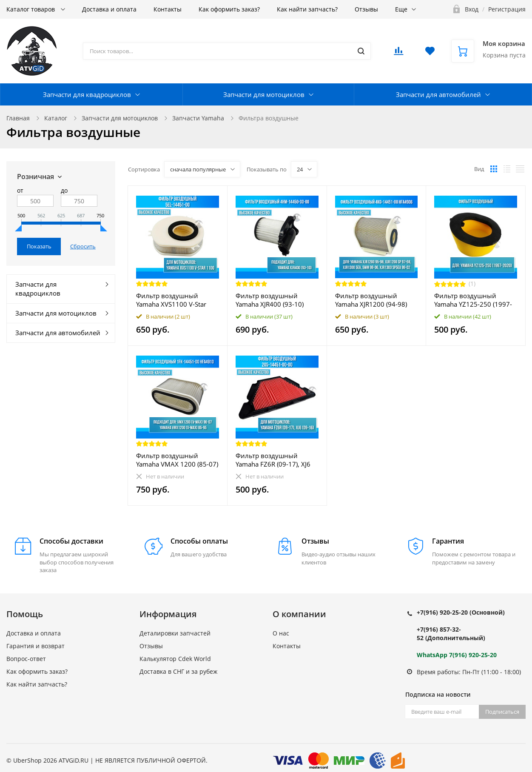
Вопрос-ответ (26, 659)
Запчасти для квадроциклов (87, 94)
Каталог (56, 118)
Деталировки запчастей (175, 633)
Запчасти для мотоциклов (264, 94)
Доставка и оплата (109, 9)
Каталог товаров (31, 9)
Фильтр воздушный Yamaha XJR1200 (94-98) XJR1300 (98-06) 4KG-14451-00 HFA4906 (371, 300)
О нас (281, 633)
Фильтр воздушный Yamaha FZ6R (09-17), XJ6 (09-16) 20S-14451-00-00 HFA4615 (273, 460)
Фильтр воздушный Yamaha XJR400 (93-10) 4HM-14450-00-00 (270, 300)
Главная (18, 118)
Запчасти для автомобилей (438, 94)
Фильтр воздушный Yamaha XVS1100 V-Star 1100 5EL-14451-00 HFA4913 (171, 300)
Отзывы (366, 9)
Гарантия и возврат (36, 646)
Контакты (168, 9)
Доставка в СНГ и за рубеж (178, 671)
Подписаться (502, 712)
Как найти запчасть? (307, 9)
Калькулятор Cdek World (175, 659)
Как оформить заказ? (229, 9)
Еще (401, 9)
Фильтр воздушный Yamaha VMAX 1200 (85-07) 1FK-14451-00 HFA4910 (177, 460)
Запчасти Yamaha (198, 118)
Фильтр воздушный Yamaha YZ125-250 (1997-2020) (473, 300)
